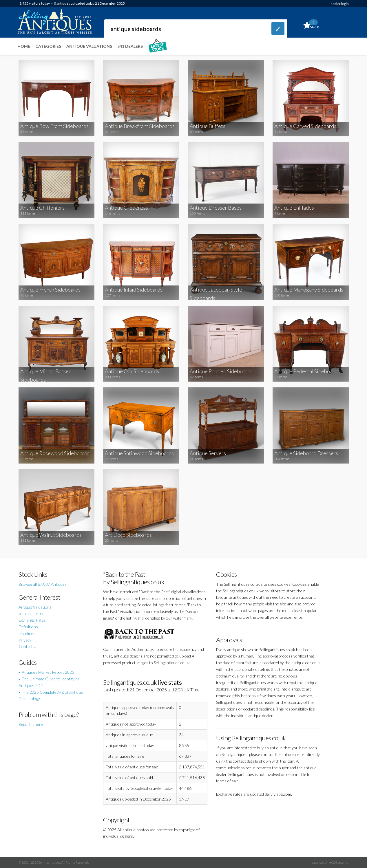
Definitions (28, 627)
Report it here (31, 724)
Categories (48, 46)
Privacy (25, 640)
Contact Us (29, 646)
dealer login (340, 4)
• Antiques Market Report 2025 (46, 672)
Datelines (27, 633)
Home (24, 46)
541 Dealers (130, 46)
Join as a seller (31, 613)
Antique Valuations (89, 46)
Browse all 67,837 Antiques (43, 584)
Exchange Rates (32, 620)
